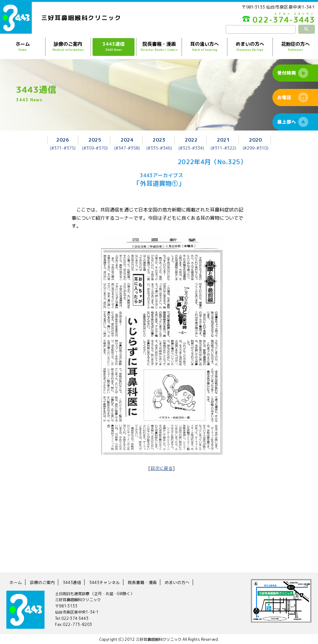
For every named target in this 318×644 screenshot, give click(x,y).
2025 (95, 140)
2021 (223, 140)
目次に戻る (161, 468)
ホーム (23, 47)
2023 (159, 140)
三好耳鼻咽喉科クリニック (83, 18)
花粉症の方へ (295, 47)
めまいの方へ (250, 47)
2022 (191, 140)
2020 (255, 140)
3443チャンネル (109, 582)
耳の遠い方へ (204, 47)
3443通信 (114, 47)
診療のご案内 (68, 47)
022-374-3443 (267, 20)
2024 (127, 140)
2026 (63, 140)
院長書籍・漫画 (159, 47)
